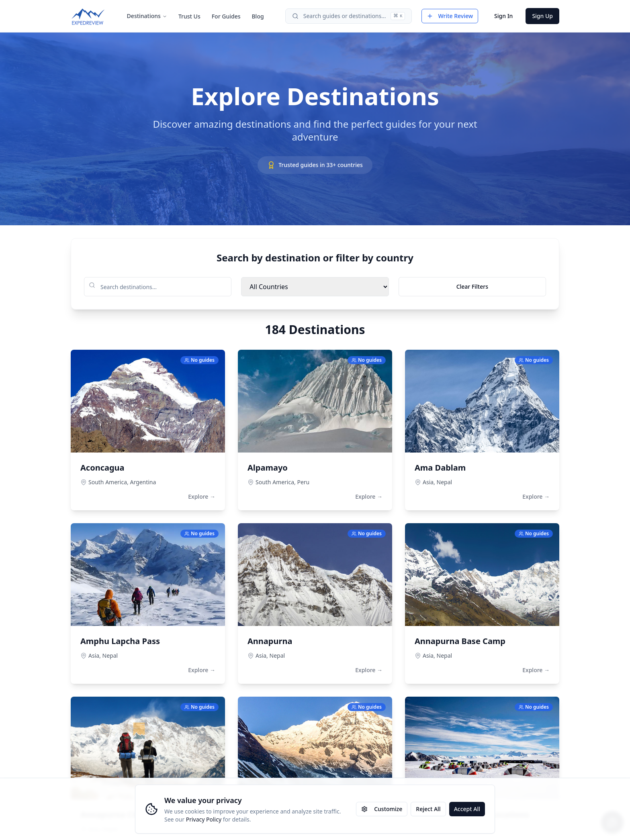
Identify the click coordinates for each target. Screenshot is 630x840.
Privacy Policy (204, 819)
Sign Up (542, 16)
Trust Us (189, 16)
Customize (382, 809)
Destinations (147, 16)
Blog (258, 16)
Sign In (503, 16)
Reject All (428, 809)
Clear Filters (472, 286)
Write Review (450, 16)
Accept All (467, 809)
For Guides (226, 16)
